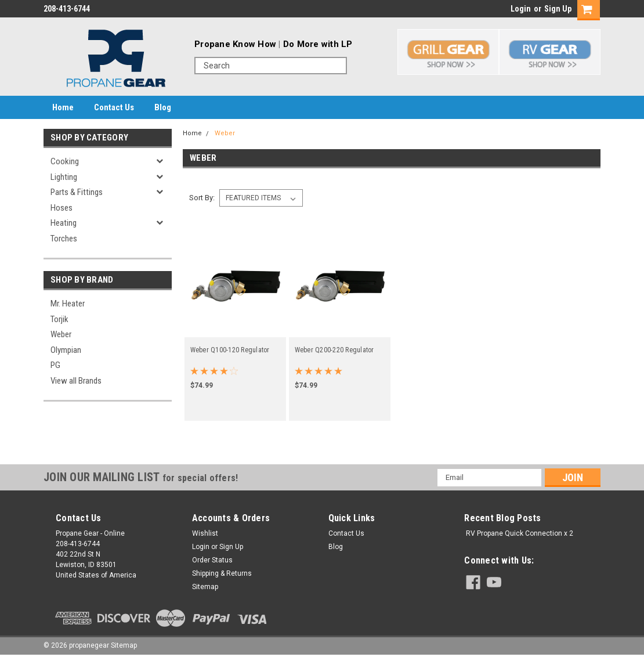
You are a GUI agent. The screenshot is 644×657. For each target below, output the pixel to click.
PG (55, 365)
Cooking (65, 161)
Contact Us (114, 107)
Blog (163, 107)
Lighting (64, 177)
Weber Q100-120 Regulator (230, 350)
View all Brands (76, 381)
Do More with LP (318, 44)
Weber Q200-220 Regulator (334, 350)
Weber (61, 334)
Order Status (212, 560)
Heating (64, 223)
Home (63, 107)
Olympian (66, 350)
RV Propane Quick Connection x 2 (520, 533)
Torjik (59, 319)
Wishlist (205, 533)
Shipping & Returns (222, 573)
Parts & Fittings (77, 192)
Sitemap (205, 587)
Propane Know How (235, 44)
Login (521, 9)
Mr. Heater (68, 304)
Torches (64, 239)
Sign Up (558, 9)
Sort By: (202, 198)
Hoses (61, 208)
